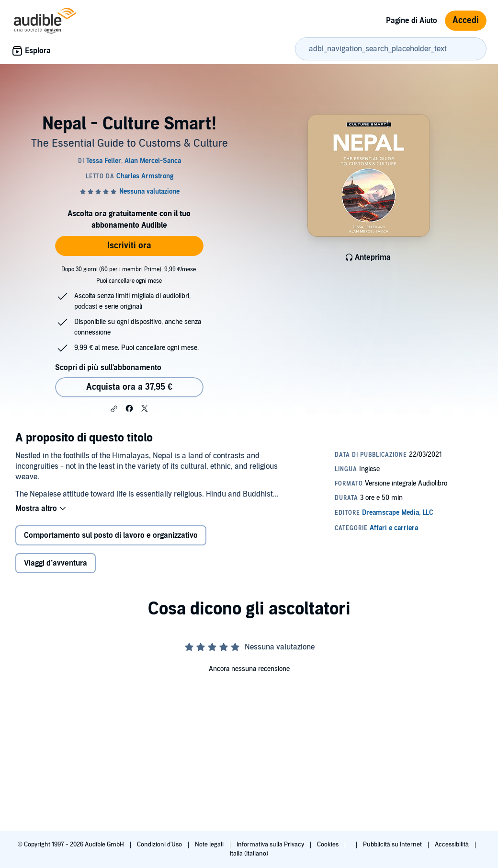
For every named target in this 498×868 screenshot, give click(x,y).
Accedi (466, 20)
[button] (114, 409)
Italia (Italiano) (249, 854)
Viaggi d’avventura (56, 563)
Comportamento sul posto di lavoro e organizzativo (111, 535)
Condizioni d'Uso (160, 845)
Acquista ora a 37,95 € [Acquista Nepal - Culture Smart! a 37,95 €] (129, 387)
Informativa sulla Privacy (271, 845)
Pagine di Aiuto (412, 21)
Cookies (328, 845)
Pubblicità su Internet (393, 845)
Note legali (210, 845)
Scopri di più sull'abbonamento (108, 368)
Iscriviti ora (129, 246)
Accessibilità (453, 845)
